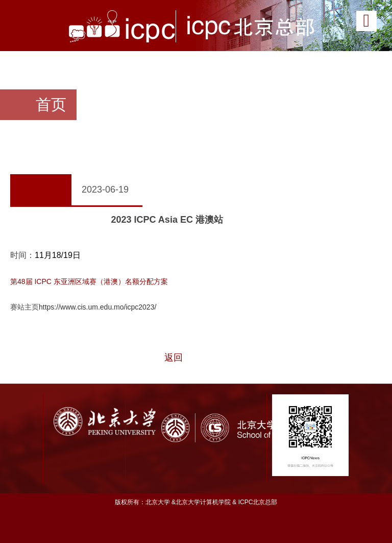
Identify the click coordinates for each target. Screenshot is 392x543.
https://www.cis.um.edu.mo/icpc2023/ (97, 307)
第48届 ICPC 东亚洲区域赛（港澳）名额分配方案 (89, 281)
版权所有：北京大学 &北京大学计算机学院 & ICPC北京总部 (196, 502)
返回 (174, 358)
